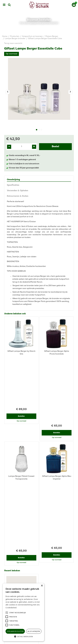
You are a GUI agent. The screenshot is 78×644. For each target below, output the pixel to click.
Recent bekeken (12, 444)
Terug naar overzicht (13, 43)
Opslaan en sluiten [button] (15, 631)
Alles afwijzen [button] (34, 631)
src (9, 5)
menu (4, 5)
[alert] (23, 612)
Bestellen (21, 369)
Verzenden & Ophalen (18, 191)
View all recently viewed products (19, 510)
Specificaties (13, 185)
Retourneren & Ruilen (18, 196)
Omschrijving (13, 180)
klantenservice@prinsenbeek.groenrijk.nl (40, 556)
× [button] (42, 586)
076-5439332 (40, 554)
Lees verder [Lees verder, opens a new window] (22, 608)
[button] (18, 613)
